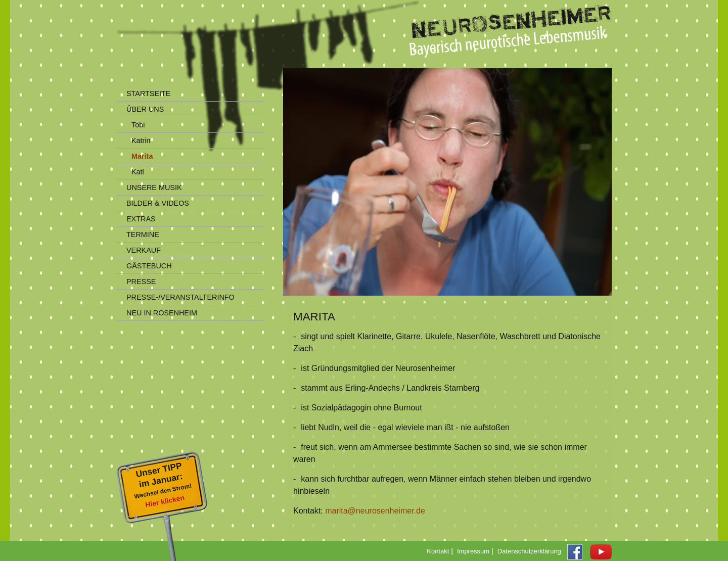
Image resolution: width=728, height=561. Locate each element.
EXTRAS (141, 219)
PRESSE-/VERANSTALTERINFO (180, 297)
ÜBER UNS (145, 109)
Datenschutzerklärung (529, 551)
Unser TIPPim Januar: (165, 486)
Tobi (138, 125)
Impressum (473, 551)
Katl (138, 172)
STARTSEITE (148, 93)
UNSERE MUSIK (154, 188)
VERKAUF (144, 250)
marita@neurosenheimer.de (375, 511)
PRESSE (141, 282)
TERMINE (143, 235)
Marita (142, 156)
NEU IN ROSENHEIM (162, 313)
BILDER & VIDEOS (158, 203)
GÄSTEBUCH (149, 266)
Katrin (141, 141)
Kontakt (438, 551)
